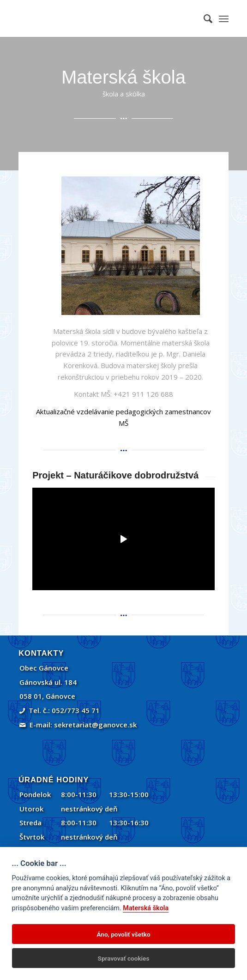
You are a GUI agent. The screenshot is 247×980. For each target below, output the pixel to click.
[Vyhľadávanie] (203, 18)
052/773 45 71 (76, 710)
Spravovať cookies (124, 958)
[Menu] (224, 18)
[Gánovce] (102, 18)
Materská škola (146, 908)
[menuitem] (203, 18)
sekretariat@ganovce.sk (95, 725)
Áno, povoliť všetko (123, 934)
